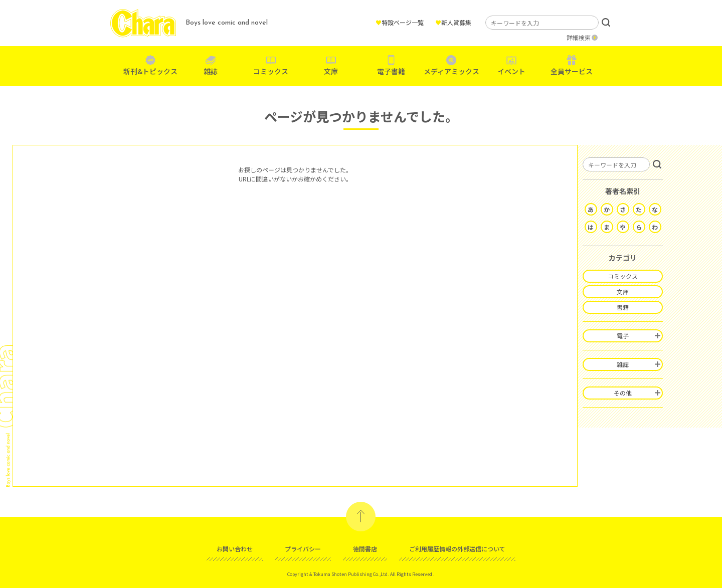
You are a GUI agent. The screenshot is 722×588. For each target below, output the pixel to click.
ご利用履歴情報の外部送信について (457, 549)
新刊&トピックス (150, 71)
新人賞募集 (453, 22)
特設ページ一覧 (400, 22)
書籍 (623, 307)
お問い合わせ (235, 549)
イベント (511, 71)
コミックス (271, 71)
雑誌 (211, 71)
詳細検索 (579, 37)
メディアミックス (452, 71)
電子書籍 (391, 71)
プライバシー (303, 549)
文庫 (331, 71)
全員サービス (572, 71)
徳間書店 (365, 549)
